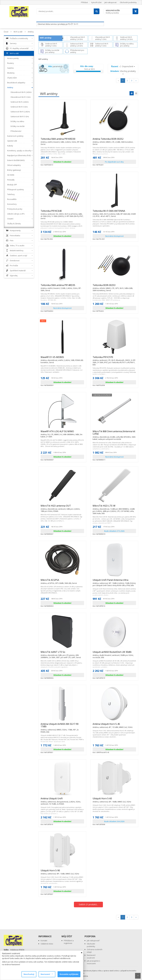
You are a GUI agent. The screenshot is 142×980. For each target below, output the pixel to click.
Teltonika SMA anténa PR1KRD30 (62, 140)
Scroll (138, 976)
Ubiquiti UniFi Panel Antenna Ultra (114, 581)
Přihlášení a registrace (69, 942)
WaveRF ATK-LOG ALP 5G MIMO (62, 433)
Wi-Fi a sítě (18, 32)
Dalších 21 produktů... (88, 904)
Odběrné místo (47, 944)
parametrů (55, 66)
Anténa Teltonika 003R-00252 (114, 140)
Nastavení (47, 974)
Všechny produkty (123, 72)
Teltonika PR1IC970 (114, 358)
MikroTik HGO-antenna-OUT (62, 507)
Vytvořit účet (96, 2)
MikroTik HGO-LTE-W (114, 507)
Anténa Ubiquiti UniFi (62, 800)
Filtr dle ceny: (87, 66)
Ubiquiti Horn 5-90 (60, 872)
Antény (31, 32)
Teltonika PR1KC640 (62, 212)
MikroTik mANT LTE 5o (62, 653)
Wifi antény (46, 38)
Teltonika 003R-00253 (114, 286)
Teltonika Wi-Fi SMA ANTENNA (114, 212)
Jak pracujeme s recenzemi (93, 962)
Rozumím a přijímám (69, 974)
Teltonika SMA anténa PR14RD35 (62, 286)
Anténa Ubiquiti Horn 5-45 (113, 725)
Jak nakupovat (110, 2)
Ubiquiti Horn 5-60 (112, 800)
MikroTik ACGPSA (59, 581)
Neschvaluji (29, 974)
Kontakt (44, 941)
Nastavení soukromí (91, 956)
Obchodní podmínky (128, 2)
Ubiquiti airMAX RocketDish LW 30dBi (114, 653)
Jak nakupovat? (93, 941)
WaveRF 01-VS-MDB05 (62, 358)
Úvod (6, 32)
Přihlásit (84, 2)
